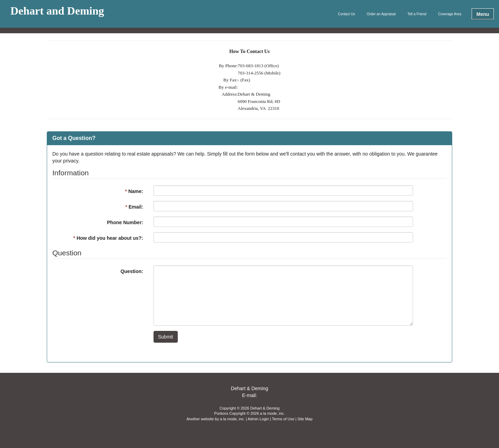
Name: (134, 191)
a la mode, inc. (233, 419)
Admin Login (258, 419)
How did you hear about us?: (108, 238)
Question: (132, 271)
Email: (134, 207)
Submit (166, 337)
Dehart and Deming (57, 11)
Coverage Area (450, 14)
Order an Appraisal (381, 14)
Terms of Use (283, 419)
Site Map (305, 419)
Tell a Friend (417, 14)
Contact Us (346, 14)
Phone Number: (125, 222)
